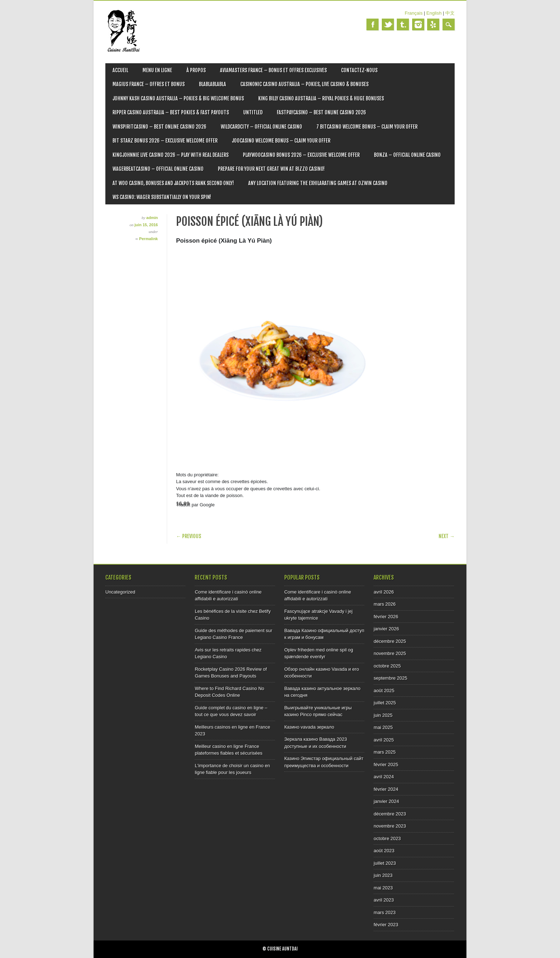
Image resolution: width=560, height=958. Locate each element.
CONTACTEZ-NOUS (359, 70)
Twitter (388, 24)
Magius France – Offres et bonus (149, 84)
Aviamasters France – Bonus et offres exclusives (273, 70)
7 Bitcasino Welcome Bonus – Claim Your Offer (367, 127)
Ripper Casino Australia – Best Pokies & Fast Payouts (171, 112)
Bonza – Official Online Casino (407, 155)
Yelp (433, 24)
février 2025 (386, 765)
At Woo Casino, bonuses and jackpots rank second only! (173, 183)
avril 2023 (384, 900)
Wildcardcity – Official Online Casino (261, 127)
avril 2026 (384, 592)
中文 (450, 13)
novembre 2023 (390, 826)
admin (152, 218)
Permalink (148, 239)
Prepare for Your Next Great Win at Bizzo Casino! (271, 169)
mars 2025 (384, 752)
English (434, 13)
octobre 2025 (387, 666)
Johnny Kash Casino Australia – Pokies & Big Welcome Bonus (178, 98)
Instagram (418, 24)
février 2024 (386, 789)
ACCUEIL (120, 70)
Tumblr (403, 24)
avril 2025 (384, 740)
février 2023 (386, 925)
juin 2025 (383, 715)
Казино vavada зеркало (309, 727)
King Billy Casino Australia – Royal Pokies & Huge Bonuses (321, 98)
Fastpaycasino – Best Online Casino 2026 (321, 112)
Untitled (253, 112)
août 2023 (384, 851)
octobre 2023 (387, 838)
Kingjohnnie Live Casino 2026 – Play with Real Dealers (171, 155)
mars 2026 (384, 604)
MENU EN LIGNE (157, 70)
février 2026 (386, 617)
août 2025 (384, 691)
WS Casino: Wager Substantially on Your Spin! (162, 197)
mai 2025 (383, 727)
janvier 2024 (386, 801)
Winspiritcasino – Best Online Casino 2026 (159, 127)
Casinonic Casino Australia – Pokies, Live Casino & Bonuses (304, 84)
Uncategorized (120, 592)
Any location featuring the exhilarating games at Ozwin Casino (318, 183)
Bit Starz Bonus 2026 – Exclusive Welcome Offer (165, 141)
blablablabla (212, 84)
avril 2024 (384, 777)
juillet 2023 (385, 863)
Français (414, 13)
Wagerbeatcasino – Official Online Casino (158, 169)
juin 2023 (383, 875)
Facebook (372, 24)
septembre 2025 (390, 678)
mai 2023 (383, 888)
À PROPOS (196, 70)
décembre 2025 (390, 641)
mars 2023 (384, 912)
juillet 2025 (385, 703)
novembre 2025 (390, 653)
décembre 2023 (390, 814)
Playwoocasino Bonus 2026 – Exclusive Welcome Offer (301, 155)
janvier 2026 (386, 629)
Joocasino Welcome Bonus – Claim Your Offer (281, 141)
